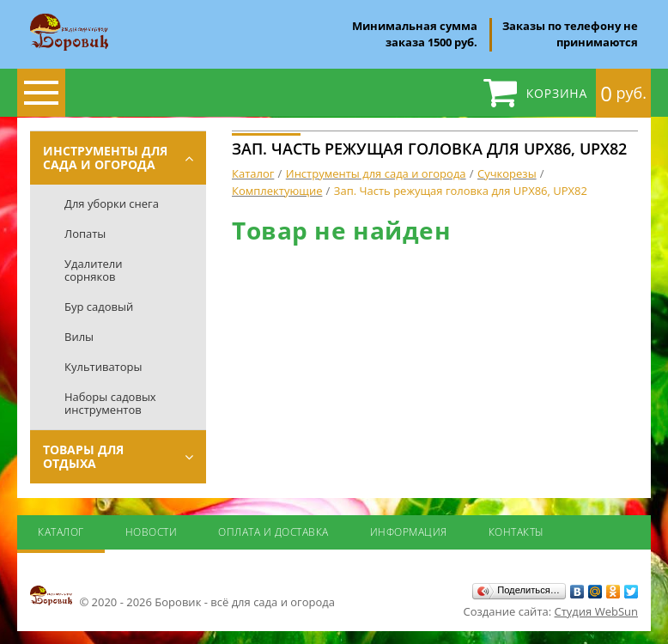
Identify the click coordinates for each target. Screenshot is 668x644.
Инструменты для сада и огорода (105, 158)
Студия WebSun (596, 611)
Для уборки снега (112, 204)
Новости (152, 532)
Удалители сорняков (94, 270)
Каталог (61, 532)
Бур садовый (99, 307)
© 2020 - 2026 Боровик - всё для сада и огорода (182, 597)
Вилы (79, 337)
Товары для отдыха (83, 456)
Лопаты (85, 234)
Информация (409, 532)
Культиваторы (103, 367)
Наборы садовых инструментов (110, 403)
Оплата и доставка (273, 532)
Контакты (516, 532)
